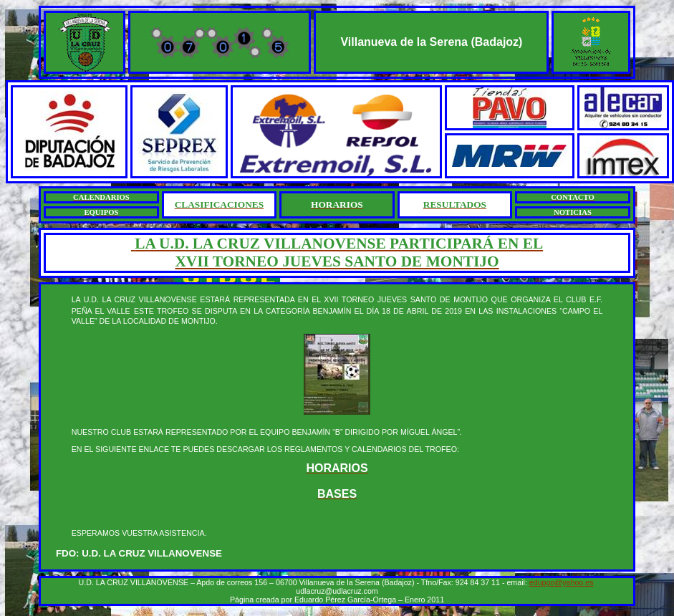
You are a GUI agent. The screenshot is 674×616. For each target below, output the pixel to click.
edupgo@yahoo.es (562, 582)
